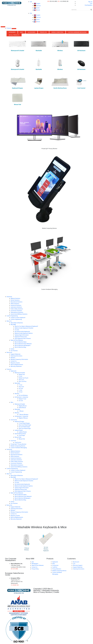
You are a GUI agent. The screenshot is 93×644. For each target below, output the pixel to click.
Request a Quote (15, 363)
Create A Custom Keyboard (18, 318)
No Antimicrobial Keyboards (22, 331)
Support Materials (15, 354)
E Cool (20, 376)
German (37, 6)
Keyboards (13, 371)
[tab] (12, 32)
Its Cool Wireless (23, 395)
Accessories (14, 420)
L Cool (20, 390)
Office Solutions (15, 304)
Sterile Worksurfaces (20, 434)
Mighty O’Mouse (23, 418)
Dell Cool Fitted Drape (25, 428)
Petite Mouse (22, 408)
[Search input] (81, 10)
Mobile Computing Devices (18, 446)
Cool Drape (22, 435)
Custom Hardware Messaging (19, 448)
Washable (17, 383)
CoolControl (18, 442)
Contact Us (14, 361)
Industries (9, 297)
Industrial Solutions (16, 305)
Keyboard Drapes (19, 421)
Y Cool (20, 385)
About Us (9, 321)
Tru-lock (17, 330)
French (37, 10)
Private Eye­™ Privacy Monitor (18, 444)
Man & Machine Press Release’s (23, 344)
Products (9, 369)
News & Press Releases (17, 340)
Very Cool (21, 387)
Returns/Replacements (17, 365)
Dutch (37, 8)
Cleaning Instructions (16, 356)
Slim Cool (21, 380)
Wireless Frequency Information (19, 359)
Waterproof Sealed (20, 373)
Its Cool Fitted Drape (24, 427)
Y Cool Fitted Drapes (24, 423)
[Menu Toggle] (3, 27)
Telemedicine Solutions (17, 312)
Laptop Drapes (19, 430)
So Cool (21, 401)
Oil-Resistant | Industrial (21, 397)
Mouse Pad (22, 439)
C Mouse (21, 411)
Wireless (13, 358)
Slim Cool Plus (23, 381)
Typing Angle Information (22, 335)
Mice (12, 402)
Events (12, 349)
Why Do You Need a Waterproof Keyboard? (26, 326)
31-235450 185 (15, 585)
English (37, 3)
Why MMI (13, 325)
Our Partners (14, 351)
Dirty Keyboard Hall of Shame (23, 338)
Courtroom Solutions (16, 311)
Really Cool (22, 374)
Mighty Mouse (23, 406)
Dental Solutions (15, 300)
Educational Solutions (16, 302)
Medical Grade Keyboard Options (24, 333)
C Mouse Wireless (24, 415)
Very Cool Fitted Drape (25, 425)
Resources (9, 352)
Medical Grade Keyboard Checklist (24, 328)
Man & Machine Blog (20, 347)
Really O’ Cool (22, 399)
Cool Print (13, 441)
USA (31, 2)
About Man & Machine (17, 323)
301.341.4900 (15, 569)
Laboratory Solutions (16, 307)
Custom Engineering (12, 316)
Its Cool (21, 388)
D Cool (21, 392)
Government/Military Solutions (19, 314)
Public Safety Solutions (17, 309)
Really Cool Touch (24, 378)
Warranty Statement (16, 366)
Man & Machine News (21, 342)
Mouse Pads (18, 437)
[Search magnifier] (91, 10)
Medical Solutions (15, 298)
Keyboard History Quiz (21, 337)
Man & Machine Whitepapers (23, 345)
